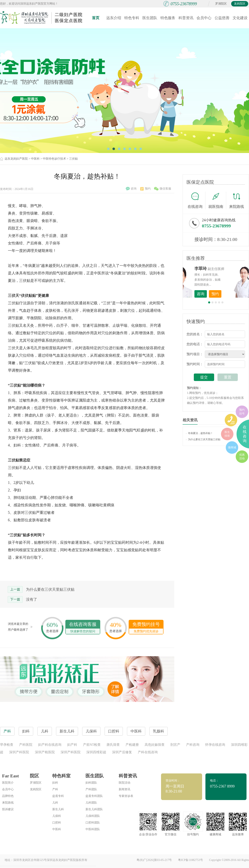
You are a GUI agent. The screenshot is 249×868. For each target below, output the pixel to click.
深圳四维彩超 (96, 752)
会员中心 (204, 18)
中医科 (35, 159)
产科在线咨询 (148, 752)
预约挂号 (242, 412)
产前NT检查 (92, 745)
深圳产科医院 (19, 752)
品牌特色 (8, 796)
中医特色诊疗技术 (54, 159)
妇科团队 (91, 783)
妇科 (55, 783)
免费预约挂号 (146, 628)
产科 (55, 789)
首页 (96, 18)
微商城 (232, 447)
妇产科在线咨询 (50, 745)
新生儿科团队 (94, 809)
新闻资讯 (124, 789)
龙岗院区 (240, 4)
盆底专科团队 (94, 796)
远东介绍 (114, 18)
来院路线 (237, 201)
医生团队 (150, 18)
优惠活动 (242, 457)
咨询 (131, 189)
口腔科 (57, 823)
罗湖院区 (221, 4)
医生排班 (227, 434)
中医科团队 (93, 829)
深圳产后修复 (122, 752)
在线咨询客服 (83, 628)
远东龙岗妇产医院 (16, 159)
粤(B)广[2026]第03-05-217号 (154, 860)
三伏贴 (73, 159)
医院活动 (124, 783)
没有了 (32, 599)
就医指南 (217, 200)
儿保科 (57, 816)
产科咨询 (193, 745)
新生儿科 (58, 809)
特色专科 (132, 18)
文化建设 (240, 18)
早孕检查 (7, 745)
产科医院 (26, 745)
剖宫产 (175, 745)
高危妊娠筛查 (155, 745)
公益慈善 (222, 18)
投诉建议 (8, 809)
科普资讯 (186, 18)
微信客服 (163, 189)
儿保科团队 (93, 816)
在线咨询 (197, 200)
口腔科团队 (93, 823)
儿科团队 (91, 803)
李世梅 (222, 269)
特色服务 (168, 18)
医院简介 (8, 783)
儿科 (55, 803)
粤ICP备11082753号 (190, 860)
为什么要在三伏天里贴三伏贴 (50, 589)
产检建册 (132, 745)
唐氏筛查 (113, 745)
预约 (145, 189)
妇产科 (72, 745)
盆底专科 (58, 796)
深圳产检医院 (45, 752)
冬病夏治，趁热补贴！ (199, 433)
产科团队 (91, 789)
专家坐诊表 (126, 796)
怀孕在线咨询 (215, 745)
